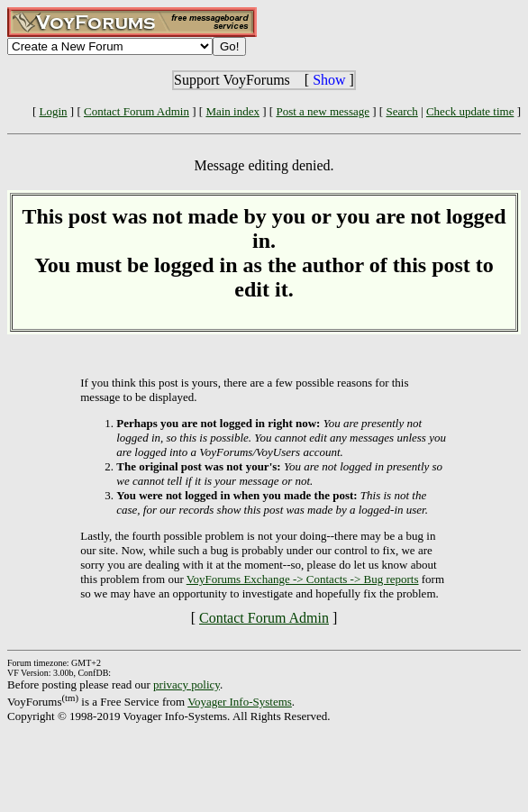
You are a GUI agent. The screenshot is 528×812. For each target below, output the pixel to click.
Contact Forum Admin (137, 111)
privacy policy (187, 684)
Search (401, 111)
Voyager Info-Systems (240, 702)
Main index (232, 111)
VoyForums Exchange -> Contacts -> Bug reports (303, 579)
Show (329, 80)
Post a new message (323, 111)
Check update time (470, 111)
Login (54, 111)
